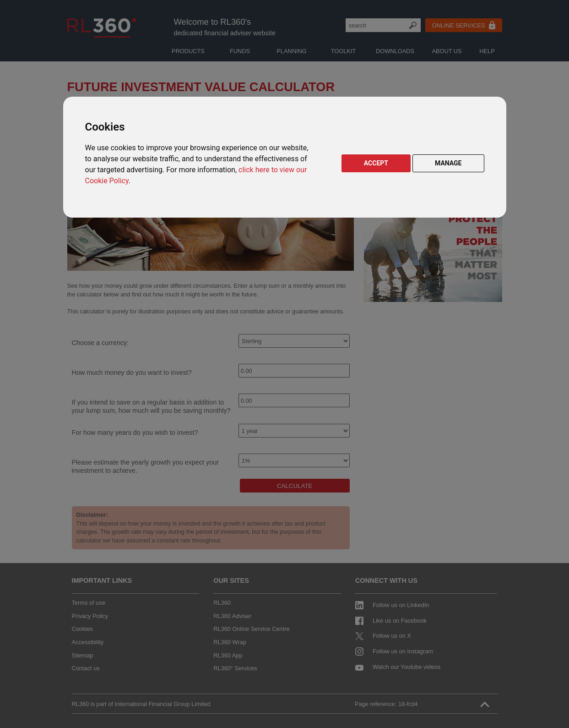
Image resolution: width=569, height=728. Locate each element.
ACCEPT (376, 163)
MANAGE (448, 163)
